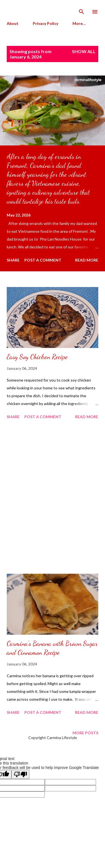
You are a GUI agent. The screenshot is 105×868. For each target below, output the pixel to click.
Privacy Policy (46, 23)
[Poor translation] (20, 774)
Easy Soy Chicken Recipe (37, 357)
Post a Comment (43, 260)
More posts (85, 733)
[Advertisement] (53, 497)
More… (79, 23)
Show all (84, 51)
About (13, 23)
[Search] (81, 10)
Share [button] (13, 260)
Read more (87, 260)
